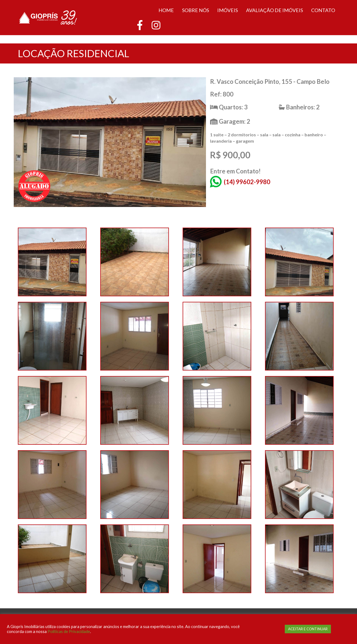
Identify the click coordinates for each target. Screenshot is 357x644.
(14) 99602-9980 (247, 182)
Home (166, 10)
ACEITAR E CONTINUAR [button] (308, 629)
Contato (323, 10)
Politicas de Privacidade (69, 631)
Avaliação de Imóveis (274, 10)
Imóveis (228, 10)
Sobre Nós (196, 10)
